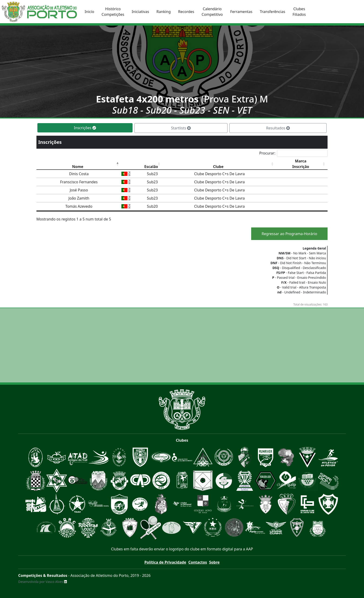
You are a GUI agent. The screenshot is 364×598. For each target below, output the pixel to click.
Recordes (186, 12)
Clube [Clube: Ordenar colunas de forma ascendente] (218, 167)
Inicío (89, 12)
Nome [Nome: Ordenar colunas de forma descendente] (78, 167)
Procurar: (293, 153)
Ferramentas (241, 12)
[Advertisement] (182, 345)
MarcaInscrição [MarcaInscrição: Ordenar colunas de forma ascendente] (301, 164)
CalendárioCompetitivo (212, 12)
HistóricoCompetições (113, 12)
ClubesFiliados (299, 12)
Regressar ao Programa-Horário (289, 234)
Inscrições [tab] (85, 128)
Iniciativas (140, 12)
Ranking (164, 12)
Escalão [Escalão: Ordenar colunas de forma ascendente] (151, 167)
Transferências (272, 12)
